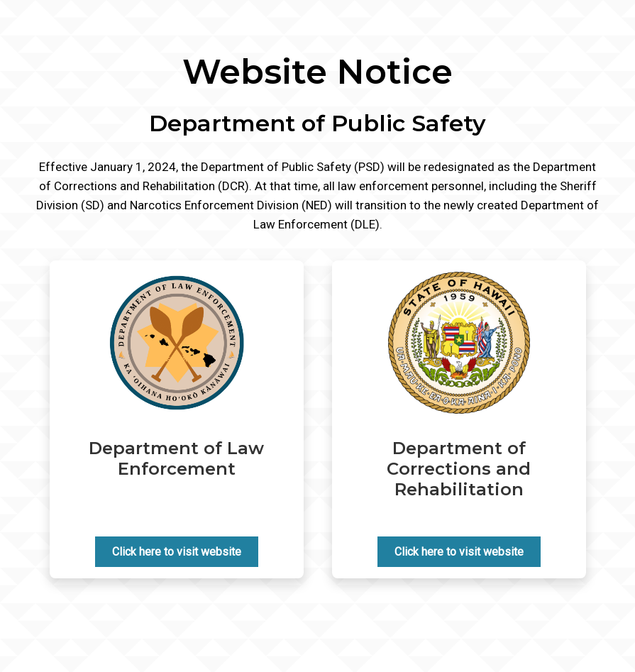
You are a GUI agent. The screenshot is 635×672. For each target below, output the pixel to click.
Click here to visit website (177, 552)
